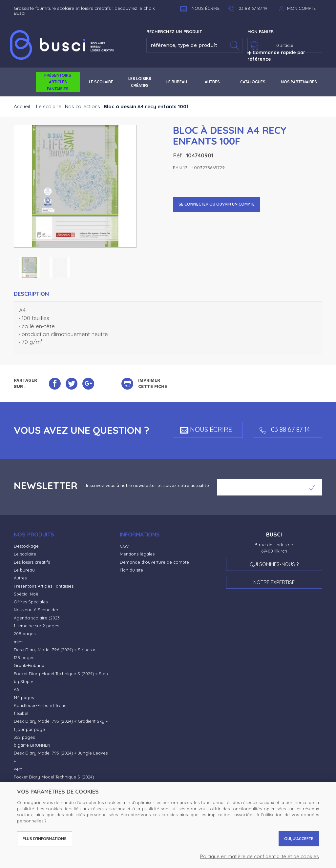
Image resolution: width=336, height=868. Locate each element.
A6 (16, 689)
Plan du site (131, 570)
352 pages (24, 737)
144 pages (24, 697)
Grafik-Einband (29, 665)
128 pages (24, 657)
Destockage (26, 546)
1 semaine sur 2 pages (36, 626)
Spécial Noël (27, 594)
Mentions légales (137, 554)
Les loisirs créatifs (32, 562)
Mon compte (301, 8)
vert (18, 769)
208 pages (25, 634)
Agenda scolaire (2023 (37, 618)
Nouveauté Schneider (36, 610)
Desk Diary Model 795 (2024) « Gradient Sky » (61, 721)
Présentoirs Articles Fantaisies (44, 586)
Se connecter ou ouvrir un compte (217, 204)
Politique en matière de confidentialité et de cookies (260, 856)
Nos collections (83, 106)
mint (18, 642)
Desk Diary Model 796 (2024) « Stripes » (54, 650)
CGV (124, 546)
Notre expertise (274, 582)
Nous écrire (200, 8)
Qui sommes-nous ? (274, 564)
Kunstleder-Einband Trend (40, 705)
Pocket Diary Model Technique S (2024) (54, 777)
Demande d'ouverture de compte (154, 562)
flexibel (21, 713)
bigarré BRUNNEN (32, 745)
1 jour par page (29, 729)
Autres (20, 578)
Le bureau (24, 570)
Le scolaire (49, 106)
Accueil (22, 106)
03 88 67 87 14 (285, 429)
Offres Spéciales (31, 602)
